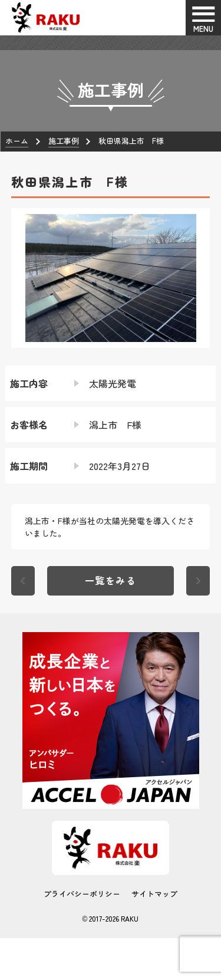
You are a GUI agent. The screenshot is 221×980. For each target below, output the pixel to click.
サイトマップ (154, 894)
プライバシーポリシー (82, 894)
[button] (20, 278)
